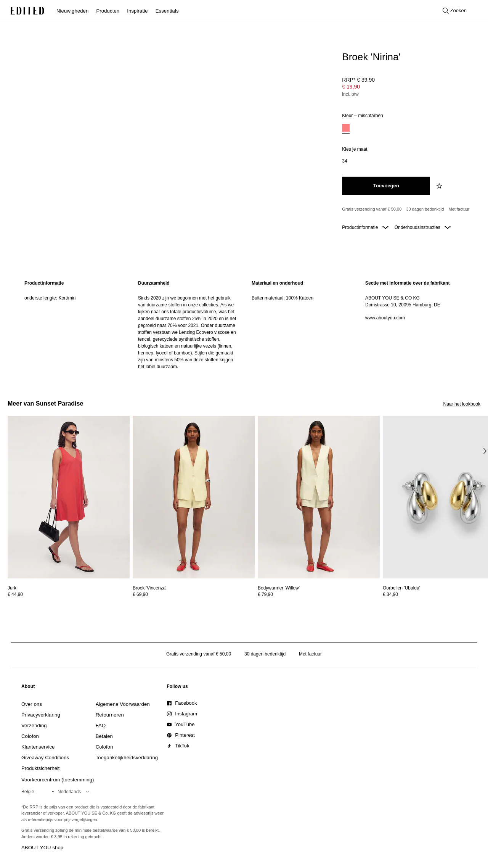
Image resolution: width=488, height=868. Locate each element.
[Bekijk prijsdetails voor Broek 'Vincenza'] (194, 594)
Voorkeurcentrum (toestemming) (58, 780)
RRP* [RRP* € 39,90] (358, 80)
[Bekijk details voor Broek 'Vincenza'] (194, 497)
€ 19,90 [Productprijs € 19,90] (351, 87)
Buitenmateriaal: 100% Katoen (283, 298)
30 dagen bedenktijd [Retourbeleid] (425, 209)
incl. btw (350, 94)
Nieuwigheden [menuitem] (72, 11)
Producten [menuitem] (108, 11)
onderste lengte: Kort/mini (51, 298)
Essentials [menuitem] (167, 11)
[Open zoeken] (455, 11)
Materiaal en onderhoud (277, 283)
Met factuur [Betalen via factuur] (459, 209)
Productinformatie (365, 227)
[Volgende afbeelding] (485, 451)
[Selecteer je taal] (75, 792)
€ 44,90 (15, 594)
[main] (244, 325)
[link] (28, 688)
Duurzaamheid (154, 283)
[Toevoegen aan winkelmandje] (386, 186)
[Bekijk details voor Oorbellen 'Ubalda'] (401, 588)
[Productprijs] (408, 88)
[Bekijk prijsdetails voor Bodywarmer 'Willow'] (319, 594)
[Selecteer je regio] (39, 792)
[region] (74, 325)
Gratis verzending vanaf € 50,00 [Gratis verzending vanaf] (372, 209)
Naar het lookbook (462, 404)
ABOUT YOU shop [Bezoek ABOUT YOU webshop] (42, 848)
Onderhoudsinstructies (423, 227)
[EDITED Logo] (27, 11)
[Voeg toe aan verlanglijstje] (440, 186)
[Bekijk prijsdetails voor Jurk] (69, 594)
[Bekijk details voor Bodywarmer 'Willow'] (319, 497)
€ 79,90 (265, 594)
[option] (346, 129)
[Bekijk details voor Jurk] (69, 497)
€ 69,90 (140, 594)
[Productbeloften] (408, 209)
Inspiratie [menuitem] (137, 11)
